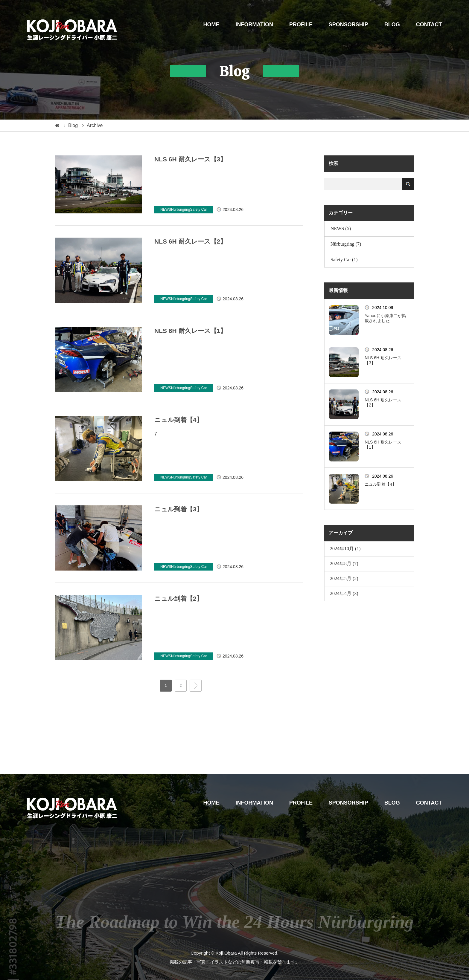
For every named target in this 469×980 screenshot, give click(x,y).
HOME (211, 25)
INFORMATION (254, 25)
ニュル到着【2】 (179, 598)
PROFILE (301, 25)
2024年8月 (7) (344, 564)
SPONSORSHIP (348, 25)
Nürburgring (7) (346, 244)
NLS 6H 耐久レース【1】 (190, 331)
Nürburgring (181, 210)
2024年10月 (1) (345, 549)
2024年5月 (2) (344, 578)
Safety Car (198, 210)
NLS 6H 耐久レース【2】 (190, 241)
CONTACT (429, 25)
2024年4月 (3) (344, 593)
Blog (73, 125)
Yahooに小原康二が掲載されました (385, 318)
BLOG (392, 25)
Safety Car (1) (344, 260)
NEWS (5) (341, 228)
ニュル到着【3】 (179, 509)
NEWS (166, 210)
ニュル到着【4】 (179, 420)
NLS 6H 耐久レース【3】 (190, 159)
